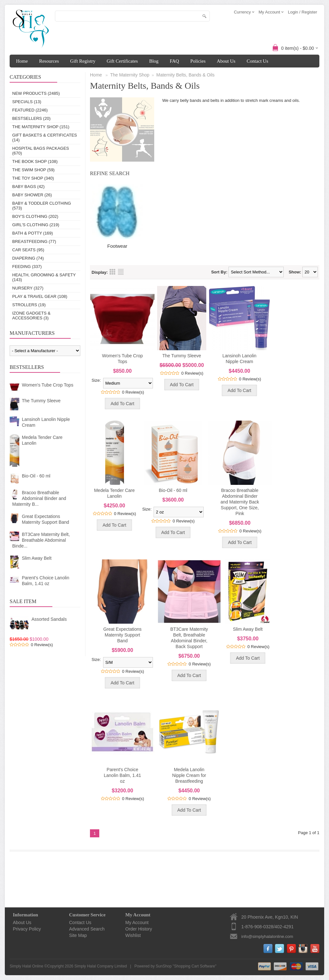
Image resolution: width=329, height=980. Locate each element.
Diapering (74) (28, 258)
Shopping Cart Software (195, 966)
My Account (137, 922)
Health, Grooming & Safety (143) (44, 277)
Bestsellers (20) (31, 118)
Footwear (117, 246)
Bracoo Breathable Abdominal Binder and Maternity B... (39, 498)
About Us (226, 61)
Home (22, 61)
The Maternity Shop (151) (41, 127)
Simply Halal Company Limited (101, 966)
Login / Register (302, 12)
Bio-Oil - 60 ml (36, 476)
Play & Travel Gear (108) (40, 296)
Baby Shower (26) (32, 195)
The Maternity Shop (130, 75)
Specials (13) (27, 102)
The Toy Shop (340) (33, 178)
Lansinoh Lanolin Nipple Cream (46, 422)
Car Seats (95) (28, 250)
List (121, 272)
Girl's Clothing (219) (36, 225)
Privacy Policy (27, 929)
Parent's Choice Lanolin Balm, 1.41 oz (45, 581)
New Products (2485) (36, 93)
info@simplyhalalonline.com (267, 936)
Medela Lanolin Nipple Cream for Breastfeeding (189, 775)
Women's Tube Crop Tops (48, 385)
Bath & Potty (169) (33, 233)
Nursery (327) (28, 288)
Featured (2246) (30, 110)
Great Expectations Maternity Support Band (45, 519)
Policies (198, 61)
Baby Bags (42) (28, 187)
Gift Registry (83, 61)
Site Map (78, 935)
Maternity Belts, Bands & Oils (186, 75)
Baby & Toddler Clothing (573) (42, 206)
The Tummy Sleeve (41, 401)
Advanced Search (87, 929)
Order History (139, 929)
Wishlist (133, 935)
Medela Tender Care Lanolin (42, 440)
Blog (154, 61)
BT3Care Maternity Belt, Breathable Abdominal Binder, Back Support (189, 638)
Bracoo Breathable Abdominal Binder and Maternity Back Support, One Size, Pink (240, 502)
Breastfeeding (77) (34, 241)
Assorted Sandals (49, 619)
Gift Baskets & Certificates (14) (45, 138)
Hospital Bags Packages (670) (41, 151)
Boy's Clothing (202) (35, 216)
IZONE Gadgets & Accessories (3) (31, 316)
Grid (112, 272)
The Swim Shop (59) (33, 170)
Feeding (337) (27, 267)
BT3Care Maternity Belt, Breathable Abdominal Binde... (41, 540)
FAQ (174, 61)
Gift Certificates (122, 61)
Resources (49, 61)
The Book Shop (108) (35, 161)
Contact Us (258, 61)
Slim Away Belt (37, 558)
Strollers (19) (29, 305)
